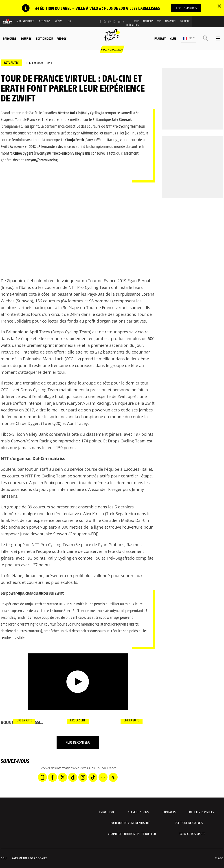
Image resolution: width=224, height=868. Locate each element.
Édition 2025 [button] (44, 38)
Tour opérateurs (133, 23)
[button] (189, 38)
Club (173, 38)
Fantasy (160, 38)
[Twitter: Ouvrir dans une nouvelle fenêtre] (105, 22)
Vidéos (62, 38)
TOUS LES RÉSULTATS (186, 8)
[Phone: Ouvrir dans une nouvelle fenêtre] (115, 22)
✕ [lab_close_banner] (219, 6)
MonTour (148, 21)
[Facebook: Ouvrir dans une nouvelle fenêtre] (100, 22)
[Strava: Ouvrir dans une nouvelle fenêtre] (113, 777)
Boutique (185, 21)
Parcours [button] (10, 38)
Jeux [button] (69, 21)
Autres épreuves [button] (25, 21)
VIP (159, 21)
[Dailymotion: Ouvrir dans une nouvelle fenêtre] (119, 22)
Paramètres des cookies (30, 858)
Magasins (170, 21)
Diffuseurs (44, 21)
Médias (58, 21)
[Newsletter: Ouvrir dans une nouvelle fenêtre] (103, 777)
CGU (4, 858)
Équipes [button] (26, 38)
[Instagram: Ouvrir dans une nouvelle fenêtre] (110, 22)
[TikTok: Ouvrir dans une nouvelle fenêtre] (124, 22)
